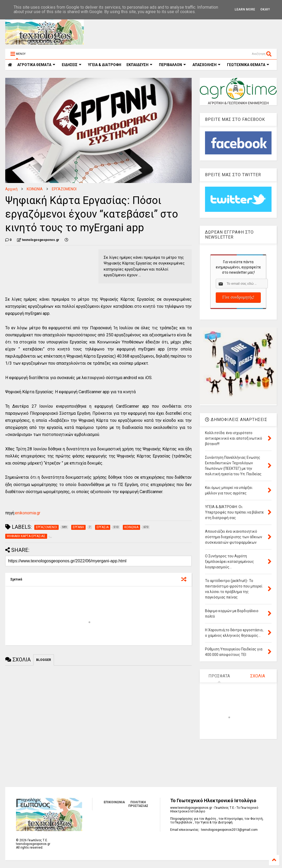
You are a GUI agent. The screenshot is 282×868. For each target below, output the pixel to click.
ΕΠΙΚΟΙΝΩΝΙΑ (114, 802)
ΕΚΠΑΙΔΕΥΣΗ (139, 65)
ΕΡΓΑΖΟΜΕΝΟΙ (64, 189)
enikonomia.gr (28, 513)
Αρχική (11, 189)
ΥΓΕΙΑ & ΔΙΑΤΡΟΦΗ (105, 65)
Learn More (245, 9)
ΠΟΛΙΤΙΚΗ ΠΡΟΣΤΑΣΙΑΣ (138, 804)
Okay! (265, 9)
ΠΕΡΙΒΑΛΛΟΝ (172, 65)
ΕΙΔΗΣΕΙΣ (72, 65)
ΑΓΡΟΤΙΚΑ (36, 65)
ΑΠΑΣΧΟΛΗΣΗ (206, 65)
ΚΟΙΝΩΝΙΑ (35, 189)
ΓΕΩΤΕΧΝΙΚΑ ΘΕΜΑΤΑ (248, 65)
